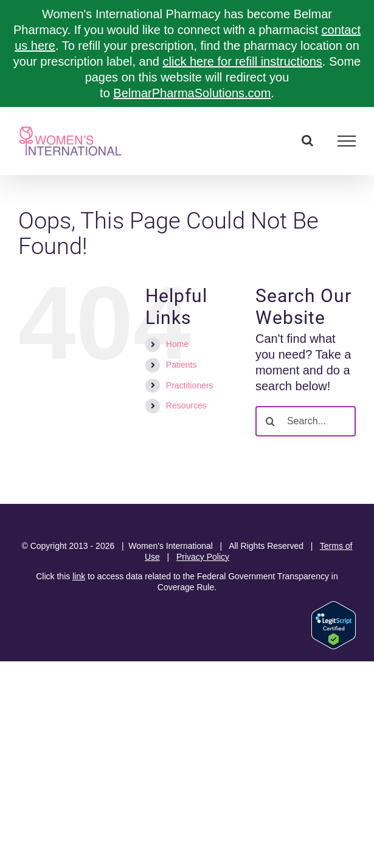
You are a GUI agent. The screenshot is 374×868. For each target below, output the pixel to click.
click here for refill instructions (243, 61)
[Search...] (306, 421)
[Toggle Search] (307, 140)
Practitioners (190, 385)
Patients (182, 365)
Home (177, 344)
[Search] (271, 421)
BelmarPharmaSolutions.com (192, 93)
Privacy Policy (203, 557)
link (79, 576)
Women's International (171, 546)
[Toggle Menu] (347, 141)
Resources (186, 405)
